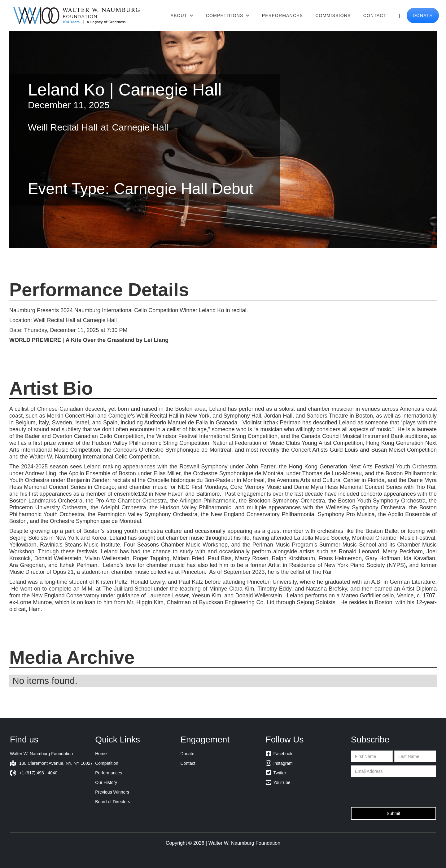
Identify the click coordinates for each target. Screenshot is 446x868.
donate (423, 15)
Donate (187, 754)
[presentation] (398, 792)
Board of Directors (113, 802)
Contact (375, 15)
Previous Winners (112, 792)
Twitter (276, 773)
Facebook (279, 754)
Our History (106, 782)
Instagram (279, 763)
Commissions (333, 15)
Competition (107, 763)
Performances (283, 15)
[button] (182, 15)
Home (101, 754)
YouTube (278, 782)
